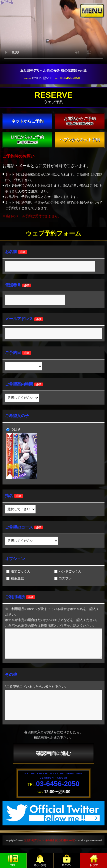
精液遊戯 (15, 578)
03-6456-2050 (70, 78)
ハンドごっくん (68, 571)
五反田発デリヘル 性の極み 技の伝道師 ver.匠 (49, 840)
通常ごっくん (18, 571)
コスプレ (63, 578)
